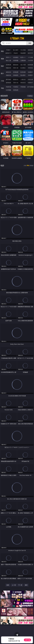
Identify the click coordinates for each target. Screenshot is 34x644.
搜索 (30, 43)
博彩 (2, 51)
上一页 (14, 585)
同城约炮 (8, 87)
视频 (2, 59)
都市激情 (8, 79)
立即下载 (27, 640)
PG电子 (8, 50)
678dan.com (17, 38)
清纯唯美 (16, 75)
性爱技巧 (30, 83)
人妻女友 (23, 79)
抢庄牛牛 (30, 53)
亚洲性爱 (8, 65)
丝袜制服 (16, 60)
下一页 (20, 585)
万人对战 (23, 50)
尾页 (26, 585)
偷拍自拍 (16, 65)
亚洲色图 (16, 72)
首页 (8, 585)
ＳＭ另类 (30, 60)
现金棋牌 (23, 53)
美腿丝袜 (8, 75)
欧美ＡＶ (23, 57)
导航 (2, 88)
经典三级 (16, 68)
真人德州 (16, 50)
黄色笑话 (23, 83)
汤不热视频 (30, 87)
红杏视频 (8, 90)
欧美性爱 (30, 65)
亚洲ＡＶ (8, 57)
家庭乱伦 (16, 79)
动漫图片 (30, 72)
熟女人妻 (8, 60)
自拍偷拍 (16, 57)
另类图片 (30, 75)
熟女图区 (23, 75)
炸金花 (16, 53)
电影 (2, 66)
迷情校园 (8, 83)
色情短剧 (16, 90)
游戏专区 (30, 50)
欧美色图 (23, 72)
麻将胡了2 (8, 53)
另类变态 (30, 68)
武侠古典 (30, 79)
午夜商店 (16, 87)
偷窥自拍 (8, 72)
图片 (2, 73)
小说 (2, 81)
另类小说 (16, 83)
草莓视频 (23, 87)
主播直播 (23, 60)
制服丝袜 (8, 68)
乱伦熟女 (23, 68)
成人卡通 (23, 65)
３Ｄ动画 (30, 57)
